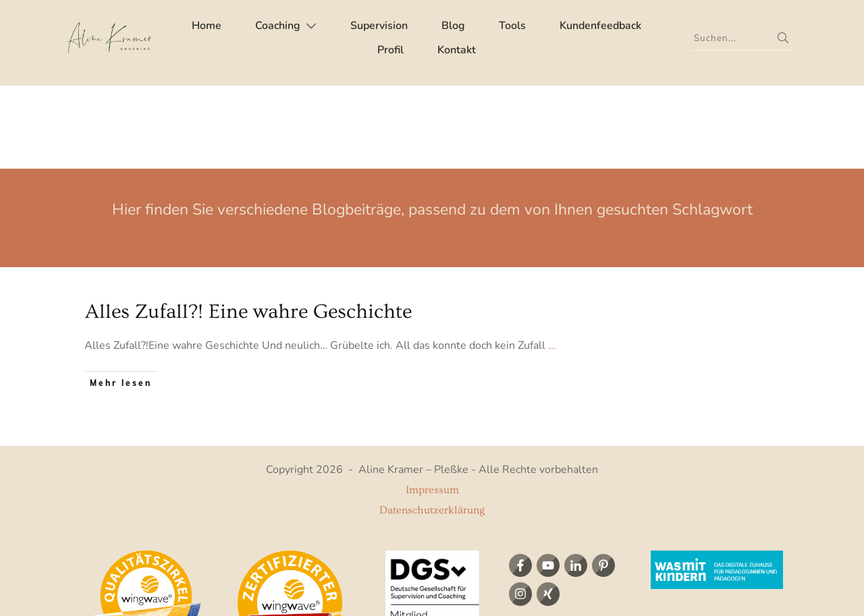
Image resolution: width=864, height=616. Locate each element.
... (552, 262)
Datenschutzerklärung (432, 427)
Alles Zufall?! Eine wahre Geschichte (248, 229)
